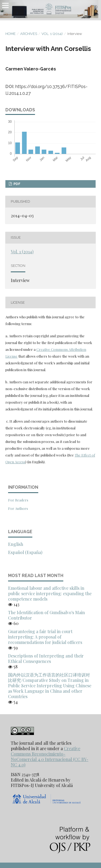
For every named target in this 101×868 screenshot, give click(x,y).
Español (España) (25, 552)
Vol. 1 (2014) (52, 34)
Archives (29, 34)
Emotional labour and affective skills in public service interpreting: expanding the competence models (50, 593)
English (16, 544)
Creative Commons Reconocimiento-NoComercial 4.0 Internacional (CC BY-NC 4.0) (50, 757)
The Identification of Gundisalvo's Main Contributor (46, 615)
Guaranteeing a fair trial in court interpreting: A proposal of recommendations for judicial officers (45, 637)
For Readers (18, 500)
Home (11, 34)
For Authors (18, 508)
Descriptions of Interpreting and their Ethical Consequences (46, 658)
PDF (17, 184)
